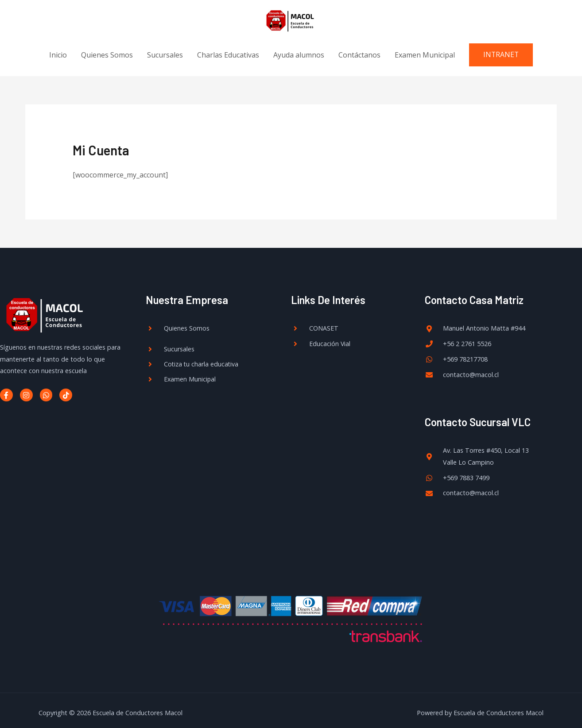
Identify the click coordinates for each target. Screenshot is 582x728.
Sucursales (165, 50)
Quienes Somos (107, 50)
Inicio (58, 50)
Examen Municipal (424, 50)
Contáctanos (359, 50)
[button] (501, 50)
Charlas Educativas (228, 50)
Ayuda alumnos (298, 50)
